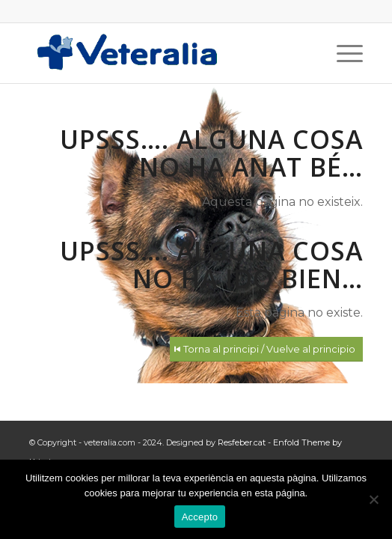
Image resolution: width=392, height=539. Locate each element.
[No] (373, 499)
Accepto (200, 517)
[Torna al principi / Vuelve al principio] (266, 349)
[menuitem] (342, 53)
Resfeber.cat (242, 442)
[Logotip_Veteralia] (162, 53)
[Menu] (342, 53)
